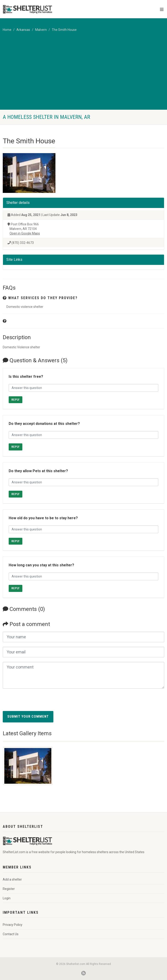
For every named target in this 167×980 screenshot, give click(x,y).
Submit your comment (28, 716)
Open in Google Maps (25, 233)
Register (9, 889)
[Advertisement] (83, 75)
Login (7, 898)
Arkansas (23, 30)
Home (7, 30)
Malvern (41, 30)
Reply (16, 400)
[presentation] (37, 702)
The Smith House (64, 30)
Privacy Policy (13, 925)
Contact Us (11, 934)
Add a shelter (12, 879)
